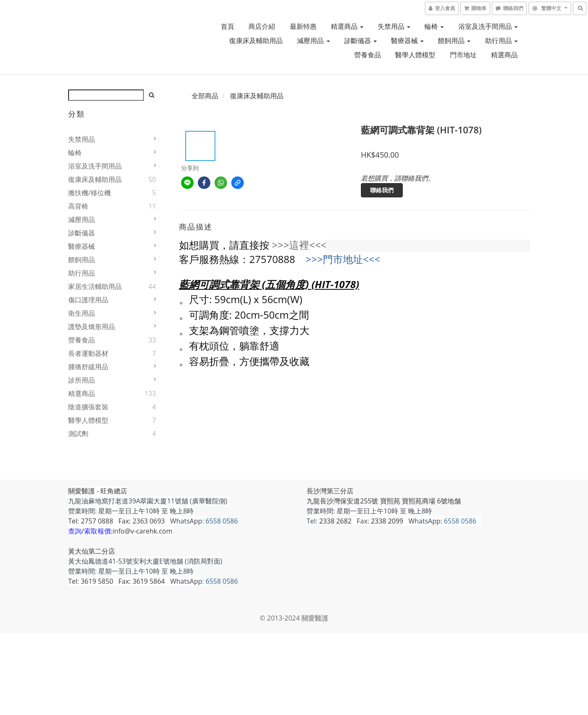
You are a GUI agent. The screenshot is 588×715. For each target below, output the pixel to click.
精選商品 (347, 26)
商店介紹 (262, 26)
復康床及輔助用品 (256, 41)
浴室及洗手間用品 (488, 26)
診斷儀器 (360, 41)
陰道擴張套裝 (88, 407)
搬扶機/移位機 (89, 193)
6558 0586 (222, 521)
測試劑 (78, 434)
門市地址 (463, 55)
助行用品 (501, 41)
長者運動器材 (88, 353)
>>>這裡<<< (299, 245)
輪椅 (434, 26)
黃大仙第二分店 (92, 551)
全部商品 (205, 96)
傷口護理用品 (88, 300)
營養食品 (368, 55)
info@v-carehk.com (142, 531)
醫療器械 (407, 41)
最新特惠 (303, 26)
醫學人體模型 (415, 55)
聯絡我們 (382, 190)
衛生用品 (82, 313)
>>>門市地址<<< (343, 259)
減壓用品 (313, 41)
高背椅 (78, 206)
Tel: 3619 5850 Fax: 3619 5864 (116, 581)
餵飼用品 (454, 41)
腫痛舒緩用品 (88, 367)
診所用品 (82, 380)
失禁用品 (394, 26)
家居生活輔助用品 (95, 286)
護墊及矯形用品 (92, 327)
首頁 (228, 26)
